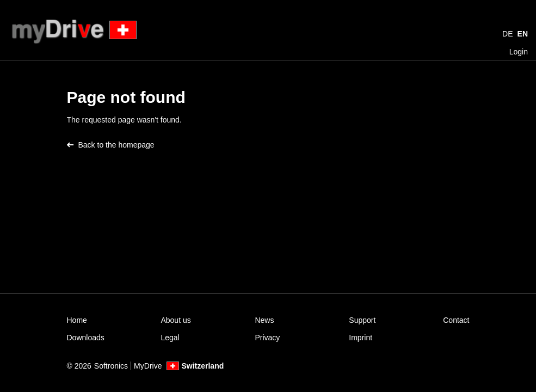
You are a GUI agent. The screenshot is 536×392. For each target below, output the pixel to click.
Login (519, 52)
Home (77, 320)
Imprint (361, 338)
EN (523, 34)
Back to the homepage (111, 145)
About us (175, 320)
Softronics (111, 366)
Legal (170, 338)
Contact (456, 320)
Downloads (86, 338)
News (264, 320)
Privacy (267, 338)
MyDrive (148, 366)
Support (362, 320)
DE (507, 34)
